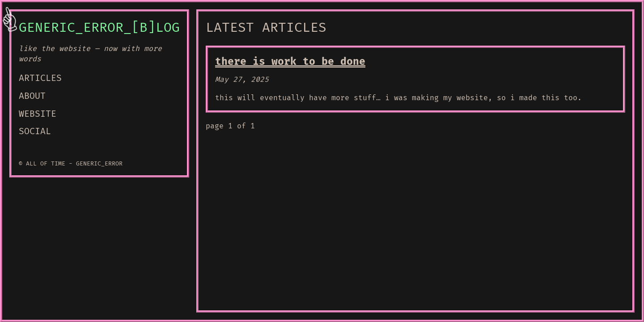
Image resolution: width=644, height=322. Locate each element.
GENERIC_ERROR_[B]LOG (99, 28)
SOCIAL (35, 131)
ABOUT (32, 96)
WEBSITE (38, 114)
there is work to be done (290, 62)
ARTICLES (40, 78)
